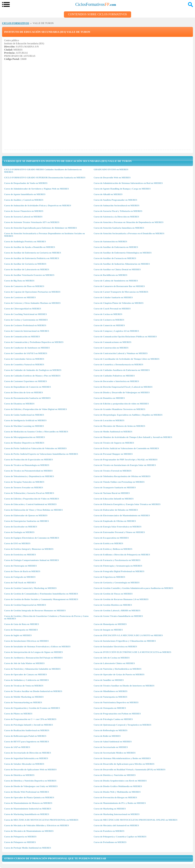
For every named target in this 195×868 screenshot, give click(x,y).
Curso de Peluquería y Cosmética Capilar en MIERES (120, 837)
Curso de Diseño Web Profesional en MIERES (27, 792)
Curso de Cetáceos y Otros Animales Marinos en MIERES (32, 303)
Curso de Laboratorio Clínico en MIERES (114, 663)
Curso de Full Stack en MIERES (20, 582)
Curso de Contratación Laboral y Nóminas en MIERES (121, 353)
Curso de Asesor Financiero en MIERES (24, 211)
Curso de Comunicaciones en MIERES (112, 342)
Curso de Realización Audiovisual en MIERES (27, 730)
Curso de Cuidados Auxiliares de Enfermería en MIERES (122, 370)
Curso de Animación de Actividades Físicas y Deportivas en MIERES (38, 205)
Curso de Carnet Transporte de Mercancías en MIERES (121, 292)
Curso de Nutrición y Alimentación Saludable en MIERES (32, 669)
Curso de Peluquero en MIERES (20, 842)
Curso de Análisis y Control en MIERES (24, 200)
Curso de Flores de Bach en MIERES (22, 571)
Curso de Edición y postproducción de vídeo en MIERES (121, 404)
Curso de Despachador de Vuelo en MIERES (26, 183)
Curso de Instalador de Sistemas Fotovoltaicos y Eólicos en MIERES (37, 646)
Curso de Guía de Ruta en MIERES (22, 624)
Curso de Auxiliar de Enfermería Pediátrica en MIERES (32, 258)
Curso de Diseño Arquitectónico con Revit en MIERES (120, 781)
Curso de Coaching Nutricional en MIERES (25, 314)
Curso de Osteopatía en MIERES (110, 708)
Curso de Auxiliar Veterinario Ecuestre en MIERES (29, 275)
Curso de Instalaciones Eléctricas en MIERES (26, 641)
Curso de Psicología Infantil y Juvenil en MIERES (29, 725)
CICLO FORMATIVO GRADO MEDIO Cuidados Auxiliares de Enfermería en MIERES (43, 171)
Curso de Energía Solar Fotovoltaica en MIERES (118, 527)
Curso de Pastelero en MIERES (109, 831)
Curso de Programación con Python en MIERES (117, 714)
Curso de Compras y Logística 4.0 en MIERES (116, 331)
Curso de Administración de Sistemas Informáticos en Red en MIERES (128, 183)
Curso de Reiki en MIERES (107, 736)
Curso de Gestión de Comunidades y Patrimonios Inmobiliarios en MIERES (41, 594)
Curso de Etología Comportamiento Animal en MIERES (32, 560)
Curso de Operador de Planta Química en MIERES (29, 797)
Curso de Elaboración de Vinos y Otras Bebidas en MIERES (33, 510)
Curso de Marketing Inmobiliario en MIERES (27, 814)
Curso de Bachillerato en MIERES (111, 275)
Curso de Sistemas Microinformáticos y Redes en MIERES (122, 758)
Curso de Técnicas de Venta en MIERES (24, 686)
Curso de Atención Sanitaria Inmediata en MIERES (119, 228)
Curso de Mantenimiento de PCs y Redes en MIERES (120, 803)
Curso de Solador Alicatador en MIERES (24, 764)
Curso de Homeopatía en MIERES (21, 630)
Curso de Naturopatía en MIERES (110, 697)
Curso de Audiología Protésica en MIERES (25, 241)
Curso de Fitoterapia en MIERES (20, 566)
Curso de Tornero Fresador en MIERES (24, 487)
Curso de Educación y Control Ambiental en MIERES (30, 504)
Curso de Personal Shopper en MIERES (113, 454)
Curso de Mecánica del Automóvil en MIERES (116, 825)
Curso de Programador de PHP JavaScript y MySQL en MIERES (126, 459)
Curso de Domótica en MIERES (109, 398)
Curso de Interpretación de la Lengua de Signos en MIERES (33, 652)
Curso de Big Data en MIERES (19, 281)
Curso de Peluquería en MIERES (20, 837)
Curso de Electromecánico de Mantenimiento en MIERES (122, 515)
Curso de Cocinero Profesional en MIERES (25, 325)
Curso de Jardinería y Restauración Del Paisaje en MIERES (33, 658)
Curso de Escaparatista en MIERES (111, 538)
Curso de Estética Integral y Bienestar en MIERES (29, 549)
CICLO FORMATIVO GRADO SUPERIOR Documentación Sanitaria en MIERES (45, 177)
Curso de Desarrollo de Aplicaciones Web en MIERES (30, 769)
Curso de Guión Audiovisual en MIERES (24, 415)
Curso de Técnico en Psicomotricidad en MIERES (28, 471)
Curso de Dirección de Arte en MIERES (23, 392)
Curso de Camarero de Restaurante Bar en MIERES (119, 286)
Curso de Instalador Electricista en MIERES (115, 646)
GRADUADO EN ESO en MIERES (111, 169)
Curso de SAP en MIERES (17, 747)
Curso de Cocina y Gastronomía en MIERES (26, 320)
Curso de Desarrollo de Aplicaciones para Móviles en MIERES (124, 764)
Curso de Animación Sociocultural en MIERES (117, 205)
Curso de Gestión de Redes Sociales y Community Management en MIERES (41, 599)
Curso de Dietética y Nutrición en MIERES (115, 775)
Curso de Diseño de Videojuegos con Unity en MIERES (31, 786)
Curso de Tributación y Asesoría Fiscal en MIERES (29, 493)
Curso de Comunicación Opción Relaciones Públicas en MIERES (125, 336)
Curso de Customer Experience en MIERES (26, 381)
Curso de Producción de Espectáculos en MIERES (29, 459)
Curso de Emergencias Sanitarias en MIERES (26, 521)
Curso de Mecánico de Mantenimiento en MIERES (29, 831)
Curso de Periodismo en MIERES (110, 842)
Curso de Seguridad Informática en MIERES (26, 758)
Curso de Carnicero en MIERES (20, 297)
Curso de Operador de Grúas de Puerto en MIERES (119, 674)
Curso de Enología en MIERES (19, 532)
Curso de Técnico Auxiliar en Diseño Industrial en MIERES (33, 691)
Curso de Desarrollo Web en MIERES (112, 177)
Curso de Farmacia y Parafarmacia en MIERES (117, 560)
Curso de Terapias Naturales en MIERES (24, 482)
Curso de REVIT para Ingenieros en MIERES (27, 741)
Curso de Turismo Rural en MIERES (112, 493)
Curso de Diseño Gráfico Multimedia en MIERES (118, 786)
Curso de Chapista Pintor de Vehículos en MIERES (119, 303)
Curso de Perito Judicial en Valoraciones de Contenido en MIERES (126, 448)
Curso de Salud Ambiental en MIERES (113, 741)
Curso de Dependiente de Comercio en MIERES (28, 387)
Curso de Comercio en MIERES (109, 325)
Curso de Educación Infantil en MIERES (114, 499)
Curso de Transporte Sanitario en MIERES (115, 487)
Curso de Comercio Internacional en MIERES (27, 331)
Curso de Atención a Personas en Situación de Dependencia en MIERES (129, 222)
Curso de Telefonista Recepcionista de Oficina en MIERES (122, 476)
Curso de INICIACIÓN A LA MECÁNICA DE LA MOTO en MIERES (128, 635)
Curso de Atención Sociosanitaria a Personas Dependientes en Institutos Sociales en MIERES (44, 235)
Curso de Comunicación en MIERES (22, 336)
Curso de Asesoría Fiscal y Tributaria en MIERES (118, 211)
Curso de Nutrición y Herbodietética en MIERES (118, 669)
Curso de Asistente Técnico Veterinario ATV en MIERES (32, 222)
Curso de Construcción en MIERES (111, 348)
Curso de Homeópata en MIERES (110, 624)
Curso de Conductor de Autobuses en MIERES (27, 348)
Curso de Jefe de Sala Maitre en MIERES (24, 663)
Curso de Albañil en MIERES (108, 194)
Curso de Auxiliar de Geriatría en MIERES (25, 264)
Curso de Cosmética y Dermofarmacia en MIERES (118, 364)
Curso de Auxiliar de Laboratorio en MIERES (27, 269)
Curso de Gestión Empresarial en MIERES (25, 605)
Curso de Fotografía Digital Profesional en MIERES (119, 571)
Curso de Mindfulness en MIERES (111, 691)
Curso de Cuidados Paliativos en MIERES (114, 376)
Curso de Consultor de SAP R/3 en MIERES (26, 353)
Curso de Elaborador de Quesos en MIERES (26, 515)
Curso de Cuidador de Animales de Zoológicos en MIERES (33, 370)
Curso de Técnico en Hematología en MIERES (27, 465)
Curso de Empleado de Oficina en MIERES (115, 521)
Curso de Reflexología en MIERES (111, 730)
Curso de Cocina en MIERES (108, 314)
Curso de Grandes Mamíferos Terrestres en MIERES (119, 409)
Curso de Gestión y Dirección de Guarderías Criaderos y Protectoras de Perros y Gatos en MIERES (46, 617)
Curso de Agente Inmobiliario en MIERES (25, 194)
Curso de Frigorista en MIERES (109, 577)
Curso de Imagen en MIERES (108, 630)
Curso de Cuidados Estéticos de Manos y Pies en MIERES (32, 376)
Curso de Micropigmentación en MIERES (25, 437)
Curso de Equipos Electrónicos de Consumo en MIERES (32, 538)
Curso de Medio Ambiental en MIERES (113, 432)
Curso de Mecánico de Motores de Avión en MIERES (119, 426)
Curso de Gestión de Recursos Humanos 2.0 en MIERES (121, 599)
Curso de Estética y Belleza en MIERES (113, 549)
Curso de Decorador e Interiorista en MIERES (116, 381)
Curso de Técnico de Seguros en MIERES (114, 443)
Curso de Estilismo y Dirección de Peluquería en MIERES (122, 555)
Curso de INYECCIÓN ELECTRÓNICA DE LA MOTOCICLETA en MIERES (132, 652)
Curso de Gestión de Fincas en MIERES (113, 594)
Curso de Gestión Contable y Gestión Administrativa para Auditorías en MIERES (133, 588)
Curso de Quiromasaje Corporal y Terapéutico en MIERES (123, 725)
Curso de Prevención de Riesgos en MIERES (115, 797)
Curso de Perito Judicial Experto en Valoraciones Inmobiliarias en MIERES (41, 454)
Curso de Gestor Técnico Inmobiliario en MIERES (118, 616)
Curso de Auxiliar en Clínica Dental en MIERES (117, 269)
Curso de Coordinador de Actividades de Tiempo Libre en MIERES (127, 359)
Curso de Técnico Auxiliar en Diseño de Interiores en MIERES (124, 686)
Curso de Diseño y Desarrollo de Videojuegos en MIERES (122, 392)
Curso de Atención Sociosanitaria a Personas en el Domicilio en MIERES (129, 233)
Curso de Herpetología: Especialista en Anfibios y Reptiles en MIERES (128, 415)
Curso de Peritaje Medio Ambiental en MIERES (28, 848)
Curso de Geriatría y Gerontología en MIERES (117, 582)
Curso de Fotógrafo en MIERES (20, 577)
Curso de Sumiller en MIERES (109, 680)
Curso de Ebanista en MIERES (19, 404)
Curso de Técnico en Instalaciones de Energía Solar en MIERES (125, 465)
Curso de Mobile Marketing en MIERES (24, 697)
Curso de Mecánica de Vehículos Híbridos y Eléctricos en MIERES (36, 825)
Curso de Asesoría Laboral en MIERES (23, 217)
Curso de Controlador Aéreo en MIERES (24, 359)
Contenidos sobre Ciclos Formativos (97, 14)
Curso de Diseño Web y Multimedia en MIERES (117, 792)
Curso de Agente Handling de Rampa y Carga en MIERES (122, 189)
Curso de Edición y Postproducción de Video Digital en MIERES (35, 409)
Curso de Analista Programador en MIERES (115, 200)
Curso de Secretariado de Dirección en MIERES (28, 753)
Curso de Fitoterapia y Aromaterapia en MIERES (118, 566)
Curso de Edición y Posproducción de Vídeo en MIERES (32, 499)
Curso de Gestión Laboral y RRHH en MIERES (117, 610)
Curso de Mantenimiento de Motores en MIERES (28, 803)
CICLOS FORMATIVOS (16, 23)
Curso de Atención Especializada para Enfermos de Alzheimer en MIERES (40, 228)
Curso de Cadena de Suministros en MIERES (116, 281)
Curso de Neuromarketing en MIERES (23, 702)
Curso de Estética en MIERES (108, 543)
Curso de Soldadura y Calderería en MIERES (26, 680)
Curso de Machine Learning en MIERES (24, 426)
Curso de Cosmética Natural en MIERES (24, 364)
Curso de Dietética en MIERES (19, 775)
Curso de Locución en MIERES (109, 420)
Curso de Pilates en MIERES (18, 714)
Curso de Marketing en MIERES (110, 809)
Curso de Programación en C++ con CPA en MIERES (30, 719)
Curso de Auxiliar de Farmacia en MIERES (115, 258)
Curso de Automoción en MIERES (110, 241)
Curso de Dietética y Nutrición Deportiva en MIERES (30, 781)
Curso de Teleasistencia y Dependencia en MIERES (29, 476)
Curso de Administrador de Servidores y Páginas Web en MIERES (36, 189)
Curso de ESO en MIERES (17, 543)
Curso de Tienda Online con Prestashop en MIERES (119, 482)
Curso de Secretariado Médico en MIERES (115, 753)
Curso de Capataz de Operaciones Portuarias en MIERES (32, 292)
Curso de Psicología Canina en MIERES (113, 719)
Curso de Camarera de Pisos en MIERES (24, 286)
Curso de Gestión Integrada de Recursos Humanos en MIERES (35, 610)
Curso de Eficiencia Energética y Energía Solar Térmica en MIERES (127, 504)
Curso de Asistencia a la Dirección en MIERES (116, 217)
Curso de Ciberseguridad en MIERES (23, 309)
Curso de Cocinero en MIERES (109, 320)
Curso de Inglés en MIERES (18, 635)
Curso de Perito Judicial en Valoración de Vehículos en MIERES (35, 448)
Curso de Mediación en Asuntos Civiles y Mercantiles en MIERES (36, 432)
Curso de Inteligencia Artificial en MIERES (25, 420)
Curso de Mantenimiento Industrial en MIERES (28, 809)
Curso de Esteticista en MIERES (20, 555)
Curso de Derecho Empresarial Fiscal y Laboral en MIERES (123, 387)
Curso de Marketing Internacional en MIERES (117, 814)
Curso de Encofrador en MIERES (21, 527)
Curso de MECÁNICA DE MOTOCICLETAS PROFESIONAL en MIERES (41, 820)
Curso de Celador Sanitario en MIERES (113, 297)
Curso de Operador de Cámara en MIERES (25, 674)
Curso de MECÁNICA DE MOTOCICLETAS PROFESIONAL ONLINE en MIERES (136, 820)
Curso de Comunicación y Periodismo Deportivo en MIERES (34, 342)
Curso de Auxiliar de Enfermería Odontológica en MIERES (123, 253)
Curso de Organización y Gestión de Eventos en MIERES (32, 708)
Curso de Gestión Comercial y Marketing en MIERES (30, 588)
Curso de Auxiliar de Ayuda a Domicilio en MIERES (30, 247)
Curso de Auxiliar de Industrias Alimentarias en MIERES (122, 264)
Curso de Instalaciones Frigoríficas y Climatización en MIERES (125, 641)
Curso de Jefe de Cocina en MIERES (112, 658)
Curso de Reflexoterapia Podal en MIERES (25, 736)
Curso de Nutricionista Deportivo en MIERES (116, 702)
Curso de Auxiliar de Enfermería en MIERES (116, 247)
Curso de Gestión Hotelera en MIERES (113, 605)
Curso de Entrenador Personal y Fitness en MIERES (119, 532)
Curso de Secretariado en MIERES (111, 747)
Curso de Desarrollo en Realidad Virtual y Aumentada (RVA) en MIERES (130, 769)
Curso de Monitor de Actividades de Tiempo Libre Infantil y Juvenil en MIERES (133, 437)
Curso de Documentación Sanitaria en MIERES (27, 398)
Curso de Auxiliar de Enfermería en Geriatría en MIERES (33, 253)
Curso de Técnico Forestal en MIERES (113, 471)
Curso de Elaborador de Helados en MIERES (116, 510)
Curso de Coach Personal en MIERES (112, 309)
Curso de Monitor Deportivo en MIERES (24, 443)
